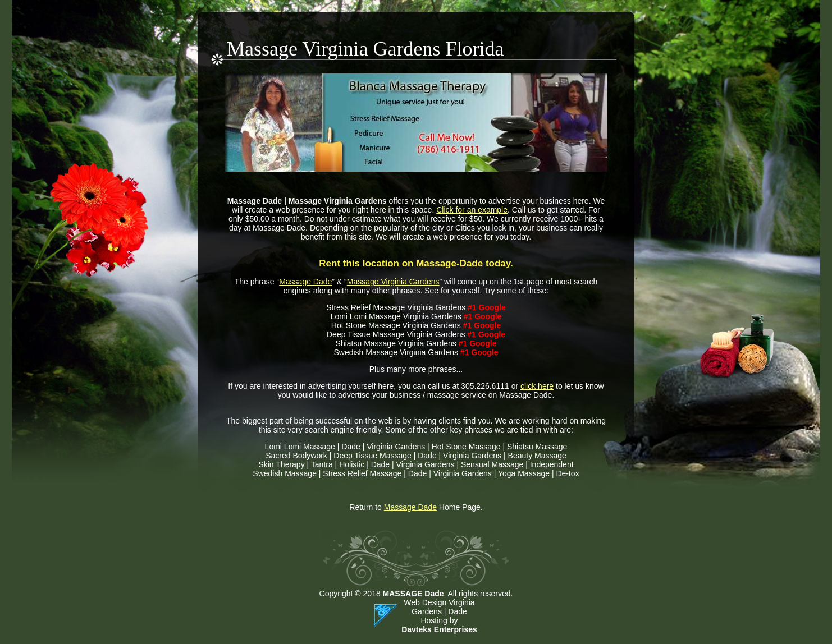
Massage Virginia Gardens (393, 282)
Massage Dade (305, 282)
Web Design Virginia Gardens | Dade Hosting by (439, 611)
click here (537, 386)
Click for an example (472, 210)
